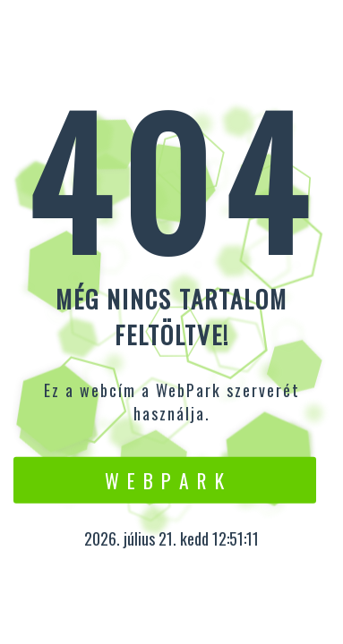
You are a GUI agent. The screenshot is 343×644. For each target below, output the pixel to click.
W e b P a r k (165, 479)
